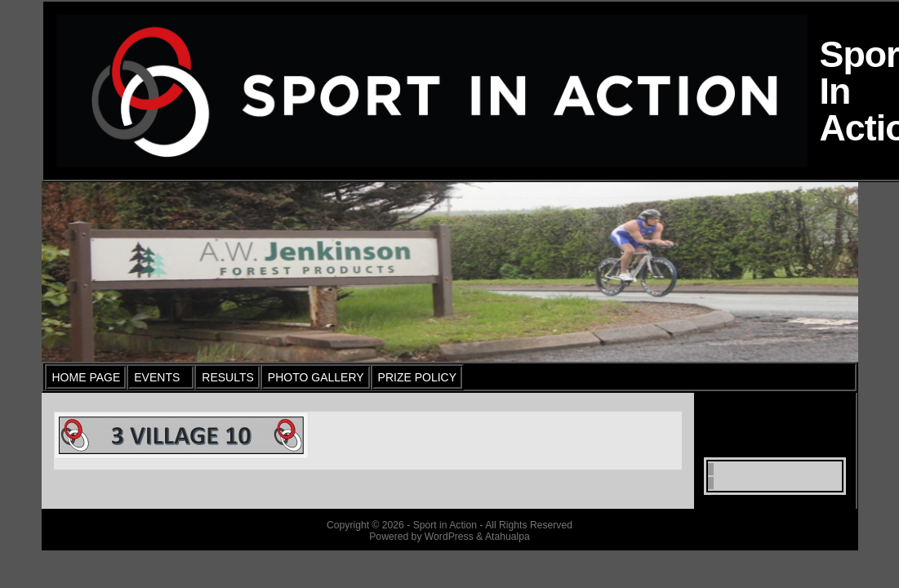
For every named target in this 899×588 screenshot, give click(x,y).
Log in (729, 469)
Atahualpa (507, 537)
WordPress (741, 483)
